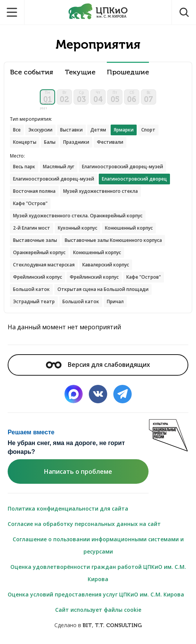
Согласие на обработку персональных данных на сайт (84, 524)
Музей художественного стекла (100, 191)
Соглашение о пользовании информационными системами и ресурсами (98, 545)
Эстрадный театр (34, 301)
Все (17, 130)
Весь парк (24, 167)
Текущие (80, 72)
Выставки (71, 130)
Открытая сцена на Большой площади (103, 289)
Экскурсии (40, 130)
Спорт (148, 130)
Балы (50, 142)
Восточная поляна (34, 191)
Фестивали (110, 142)
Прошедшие (128, 72)
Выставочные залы (35, 240)
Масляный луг (59, 167)
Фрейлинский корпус (38, 277)
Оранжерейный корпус (39, 252)
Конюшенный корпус (129, 228)
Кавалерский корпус (106, 265)
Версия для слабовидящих (98, 365)
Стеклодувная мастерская (44, 265)
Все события (32, 72)
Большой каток (31, 289)
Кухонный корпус (78, 228)
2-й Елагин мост (32, 228)
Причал (115, 301)
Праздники (76, 142)
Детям (98, 130)
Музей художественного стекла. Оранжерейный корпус (78, 216)
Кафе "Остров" (30, 203)
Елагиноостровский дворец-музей (122, 167)
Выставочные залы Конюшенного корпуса (113, 240)
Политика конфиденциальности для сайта (68, 508)
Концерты (25, 142)
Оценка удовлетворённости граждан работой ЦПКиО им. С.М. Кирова (98, 573)
